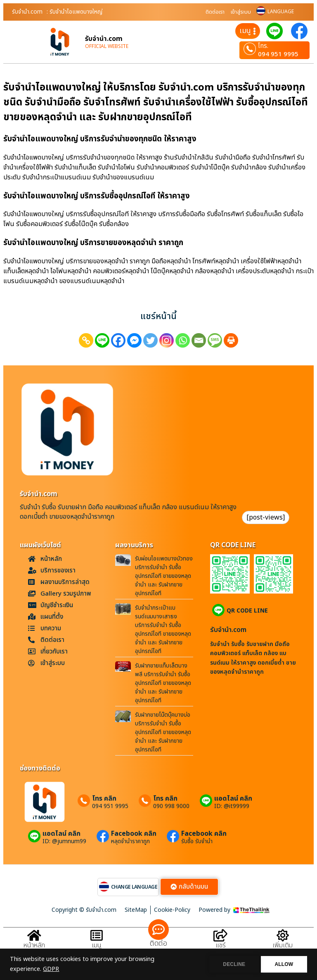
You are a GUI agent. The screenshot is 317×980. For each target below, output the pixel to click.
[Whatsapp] (183, 340)
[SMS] (215, 340)
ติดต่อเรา (215, 12)
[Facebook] (118, 340)
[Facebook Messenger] (134, 340)
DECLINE (232, 964)
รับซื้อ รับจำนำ (197, 842)
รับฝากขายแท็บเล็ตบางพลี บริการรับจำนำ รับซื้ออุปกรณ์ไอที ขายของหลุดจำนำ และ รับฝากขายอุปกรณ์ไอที (163, 683)
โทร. (263, 46)
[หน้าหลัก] (34, 936)
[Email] (199, 340)
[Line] (102, 340)
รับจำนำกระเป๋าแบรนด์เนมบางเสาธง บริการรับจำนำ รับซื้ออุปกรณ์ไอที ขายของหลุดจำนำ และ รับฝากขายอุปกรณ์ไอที (163, 629)
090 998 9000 (171, 806)
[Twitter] (150, 340)
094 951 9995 (278, 54)
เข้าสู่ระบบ (241, 12)
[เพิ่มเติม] (283, 936)
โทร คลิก (104, 799)
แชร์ (221, 945)
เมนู (97, 945)
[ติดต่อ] (158, 930)
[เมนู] (97, 936)
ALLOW (283, 964)
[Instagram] (167, 340)
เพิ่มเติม (283, 945)
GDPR (51, 969)
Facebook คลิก (134, 834)
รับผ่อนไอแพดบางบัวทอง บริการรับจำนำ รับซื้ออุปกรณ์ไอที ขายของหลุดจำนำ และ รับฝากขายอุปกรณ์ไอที (164, 576)
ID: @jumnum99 (64, 842)
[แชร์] (220, 936)
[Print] (231, 340)
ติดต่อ (158, 943)
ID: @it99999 (232, 806)
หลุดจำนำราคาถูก (130, 842)
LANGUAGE (281, 12)
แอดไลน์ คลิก (233, 799)
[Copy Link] (86, 340)
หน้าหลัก (34, 945)
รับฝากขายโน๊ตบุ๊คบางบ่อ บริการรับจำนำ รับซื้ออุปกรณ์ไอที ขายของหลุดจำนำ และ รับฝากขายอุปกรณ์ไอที (163, 732)
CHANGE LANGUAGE (134, 887)
